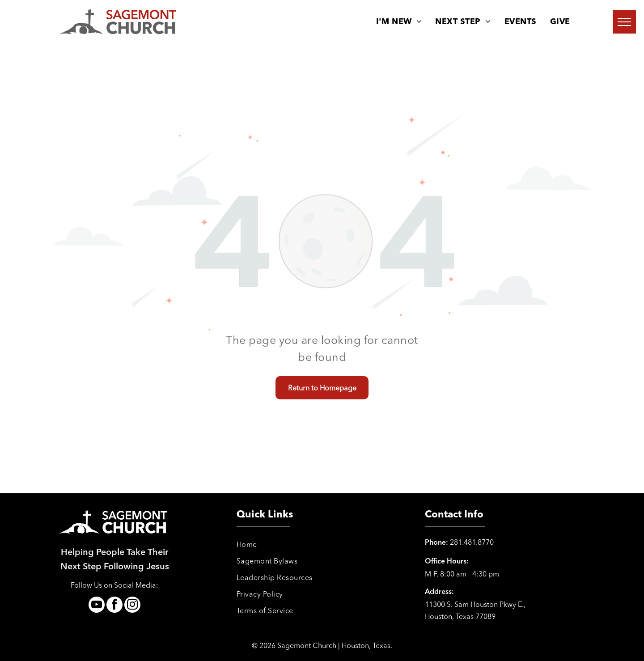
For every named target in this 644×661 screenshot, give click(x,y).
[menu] (624, 22)
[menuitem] (399, 22)
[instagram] (132, 606)
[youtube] (97, 606)
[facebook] (114, 606)
